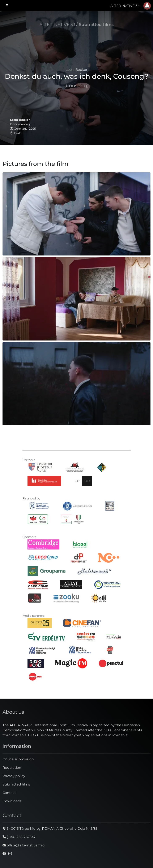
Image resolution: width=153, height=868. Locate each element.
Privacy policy (14, 776)
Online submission (18, 759)
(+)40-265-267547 (19, 837)
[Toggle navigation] (7, 6)
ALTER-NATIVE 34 (125, 6)
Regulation (12, 768)
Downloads (12, 801)
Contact (9, 793)
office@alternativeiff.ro (24, 845)
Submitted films (96, 25)
